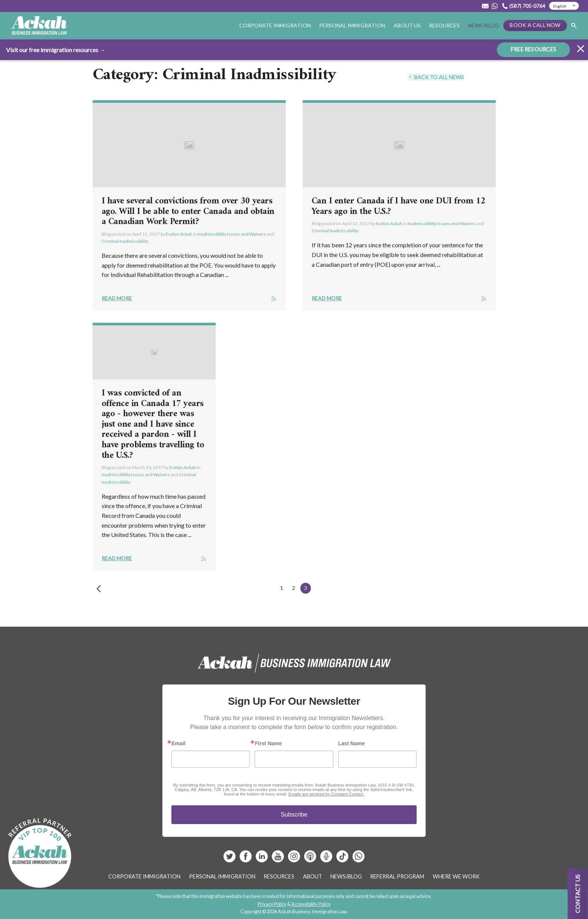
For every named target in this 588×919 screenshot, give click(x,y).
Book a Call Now (535, 25)
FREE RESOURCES (533, 49)
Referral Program (397, 876)
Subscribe (294, 814)
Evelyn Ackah (179, 234)
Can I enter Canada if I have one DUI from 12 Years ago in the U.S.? (398, 206)
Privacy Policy (272, 904)
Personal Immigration (352, 25)
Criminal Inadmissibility (125, 241)
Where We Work (456, 876)
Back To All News (436, 77)
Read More (117, 298)
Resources (444, 25)
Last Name (352, 743)
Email (178, 743)
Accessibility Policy (311, 904)
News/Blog (484, 25)
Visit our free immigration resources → (56, 49)
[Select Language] (564, 6)
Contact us (578, 894)
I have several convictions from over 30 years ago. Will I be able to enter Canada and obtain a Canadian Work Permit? (188, 211)
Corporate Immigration (275, 25)
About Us (407, 25)
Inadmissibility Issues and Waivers (232, 234)
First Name (268, 743)
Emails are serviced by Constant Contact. (326, 794)
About (313, 876)
